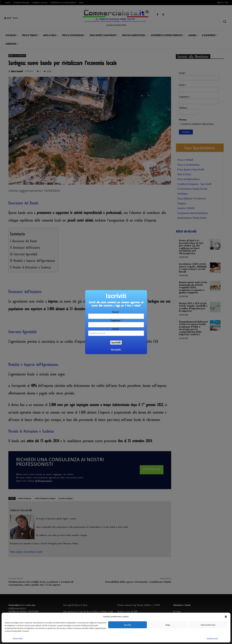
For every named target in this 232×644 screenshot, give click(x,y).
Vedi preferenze (208, 625)
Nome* (116, 312)
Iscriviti (116, 342)
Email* (116, 329)
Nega (168, 625)
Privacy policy (18, 638)
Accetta (127, 625)
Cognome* (116, 320)
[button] (226, 617)
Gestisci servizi (212, 638)
